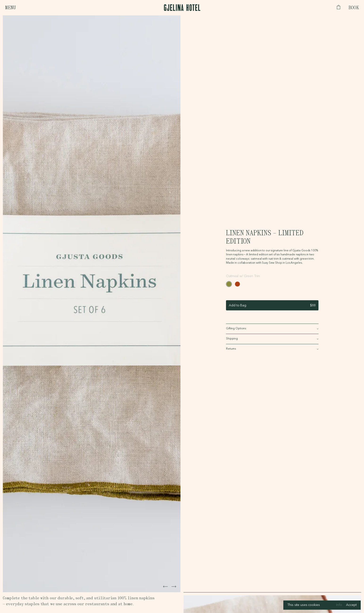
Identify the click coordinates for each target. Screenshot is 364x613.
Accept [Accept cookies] (351, 605)
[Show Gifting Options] (272, 329)
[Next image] (165, 587)
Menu (10, 8)
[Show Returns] (272, 349)
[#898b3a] (229, 284)
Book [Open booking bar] (354, 8)
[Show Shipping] (272, 339)
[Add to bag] (272, 305)
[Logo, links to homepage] (182, 8)
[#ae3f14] (237, 284)
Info (339, 605)
